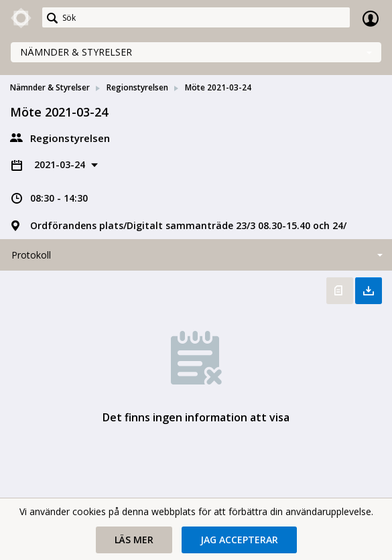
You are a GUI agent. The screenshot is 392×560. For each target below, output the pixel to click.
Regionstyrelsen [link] (137, 87)
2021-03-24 (61, 164)
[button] (134, 540)
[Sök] (196, 17)
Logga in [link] (371, 18)
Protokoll (31, 255)
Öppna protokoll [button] (340, 291)
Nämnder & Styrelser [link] (50, 87)
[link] (21, 18)
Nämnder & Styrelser (76, 52)
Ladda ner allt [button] (369, 291)
